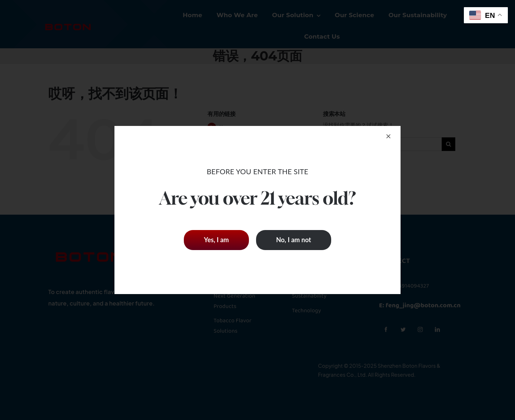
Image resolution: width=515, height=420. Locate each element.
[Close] (388, 136)
